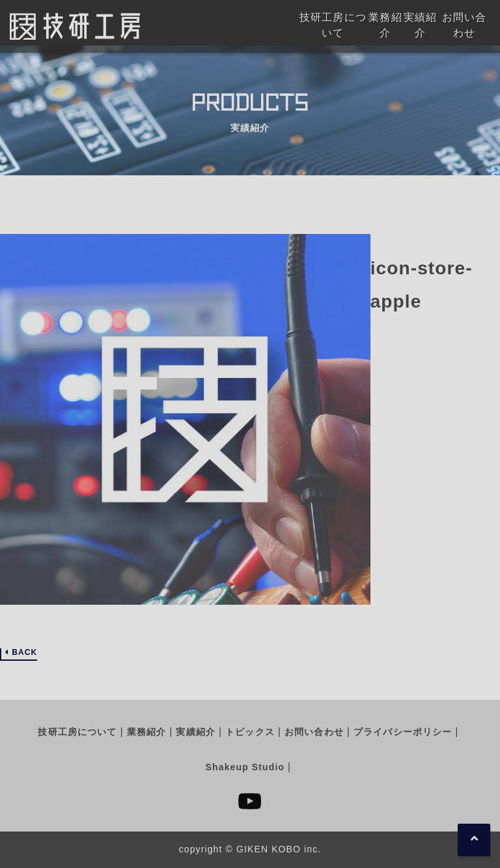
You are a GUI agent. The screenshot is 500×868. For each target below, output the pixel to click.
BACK (24, 653)
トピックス (250, 732)
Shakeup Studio (245, 767)
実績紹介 (195, 732)
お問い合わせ (314, 732)
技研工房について (77, 732)
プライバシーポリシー (403, 732)
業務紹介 (146, 732)
